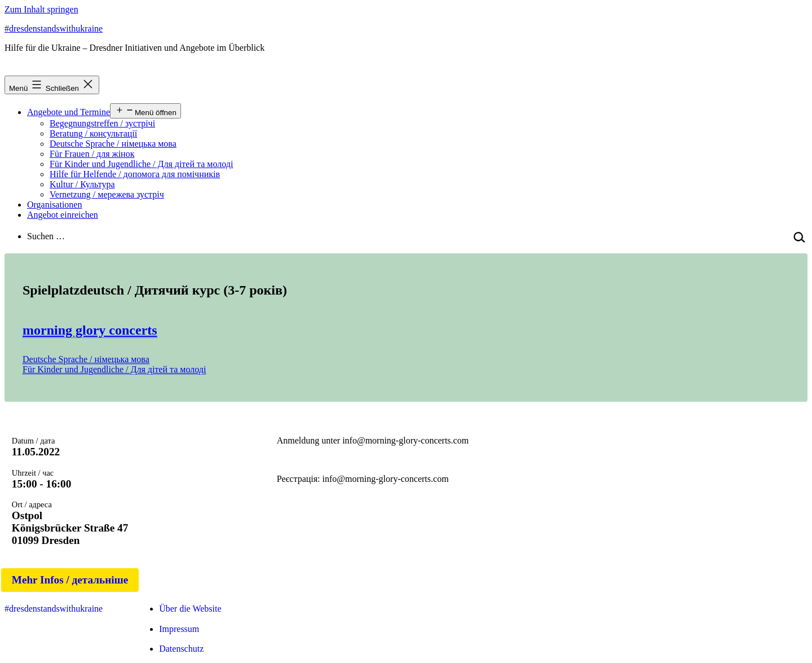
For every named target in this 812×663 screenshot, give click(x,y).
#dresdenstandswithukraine (54, 28)
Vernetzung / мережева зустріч (107, 194)
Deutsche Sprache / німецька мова (113, 144)
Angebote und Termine (69, 112)
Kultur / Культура (82, 184)
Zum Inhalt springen (41, 9)
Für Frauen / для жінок (92, 154)
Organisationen (54, 205)
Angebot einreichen (63, 215)
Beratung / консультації (93, 133)
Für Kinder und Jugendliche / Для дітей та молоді (141, 164)
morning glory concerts (90, 330)
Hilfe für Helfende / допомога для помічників (135, 174)
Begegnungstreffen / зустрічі (102, 123)
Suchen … (46, 236)
